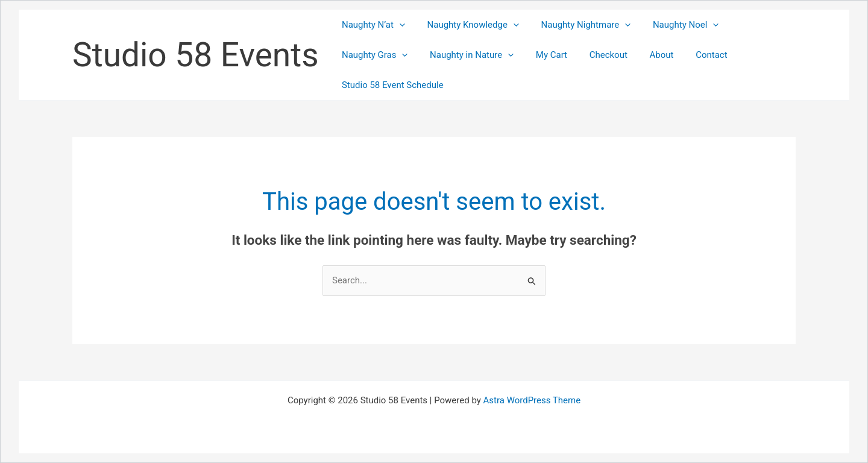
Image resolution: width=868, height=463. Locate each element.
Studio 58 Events (196, 55)
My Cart (541, 55)
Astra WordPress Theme (532, 400)
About (644, 55)
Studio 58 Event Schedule (391, 85)
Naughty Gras (373, 55)
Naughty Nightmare (576, 25)
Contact (690, 55)
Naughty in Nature (466, 55)
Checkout (594, 55)
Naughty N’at (372, 25)
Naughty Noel (672, 25)
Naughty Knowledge (467, 25)
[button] (398, 25)
